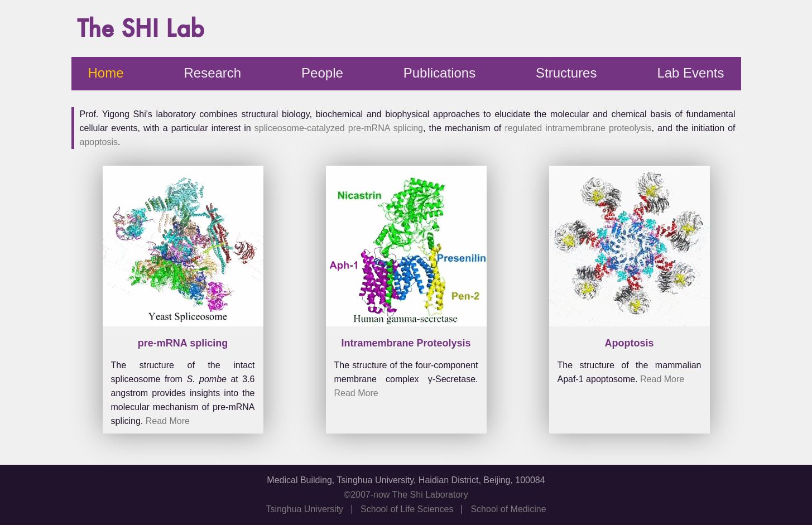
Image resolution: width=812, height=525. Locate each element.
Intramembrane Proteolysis (406, 343)
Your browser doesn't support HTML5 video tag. (183, 249)
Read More (168, 421)
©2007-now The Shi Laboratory (406, 495)
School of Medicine (508, 509)
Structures (566, 73)
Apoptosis (630, 343)
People (322, 73)
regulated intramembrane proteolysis (578, 128)
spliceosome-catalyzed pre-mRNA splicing (339, 128)
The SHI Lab (141, 28)
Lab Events (690, 73)
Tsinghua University (304, 509)
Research (212, 73)
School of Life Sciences (407, 509)
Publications (439, 73)
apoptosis (99, 142)
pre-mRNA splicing (183, 343)
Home (106, 73)
